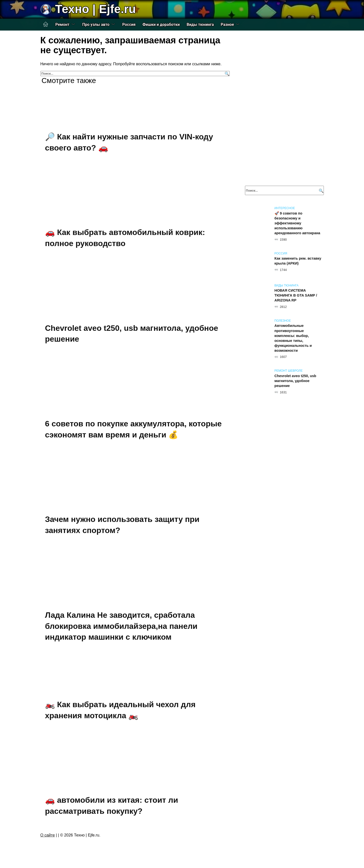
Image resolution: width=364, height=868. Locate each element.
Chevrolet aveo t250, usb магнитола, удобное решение (295, 381)
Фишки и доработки (161, 25)
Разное (227, 25)
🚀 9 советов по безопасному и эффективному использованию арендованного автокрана (297, 223)
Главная (46, 24)
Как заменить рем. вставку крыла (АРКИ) (298, 261)
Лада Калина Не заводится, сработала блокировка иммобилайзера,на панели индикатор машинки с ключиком (121, 626)
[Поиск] (226, 74)
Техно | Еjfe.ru (95, 9)
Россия (129, 25)
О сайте (48, 835)
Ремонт (62, 25)
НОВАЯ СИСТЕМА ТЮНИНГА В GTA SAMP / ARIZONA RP (296, 296)
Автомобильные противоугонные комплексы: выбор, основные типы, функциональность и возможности (293, 338)
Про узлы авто (96, 25)
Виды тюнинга (200, 25)
